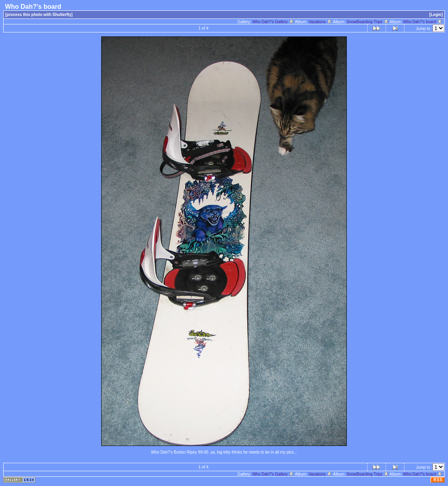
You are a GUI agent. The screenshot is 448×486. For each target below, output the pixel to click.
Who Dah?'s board (423, 22)
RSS (438, 480)
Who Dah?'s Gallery (273, 22)
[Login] (436, 15)
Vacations (320, 22)
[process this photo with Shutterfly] (39, 15)
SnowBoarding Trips (367, 22)
